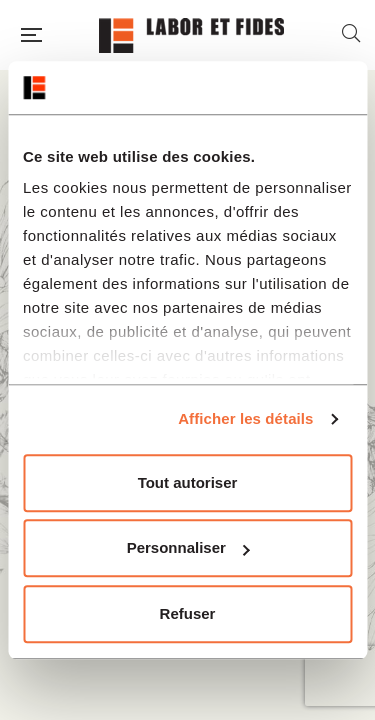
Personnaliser (188, 547)
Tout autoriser (188, 482)
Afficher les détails (245, 418)
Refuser (188, 613)
